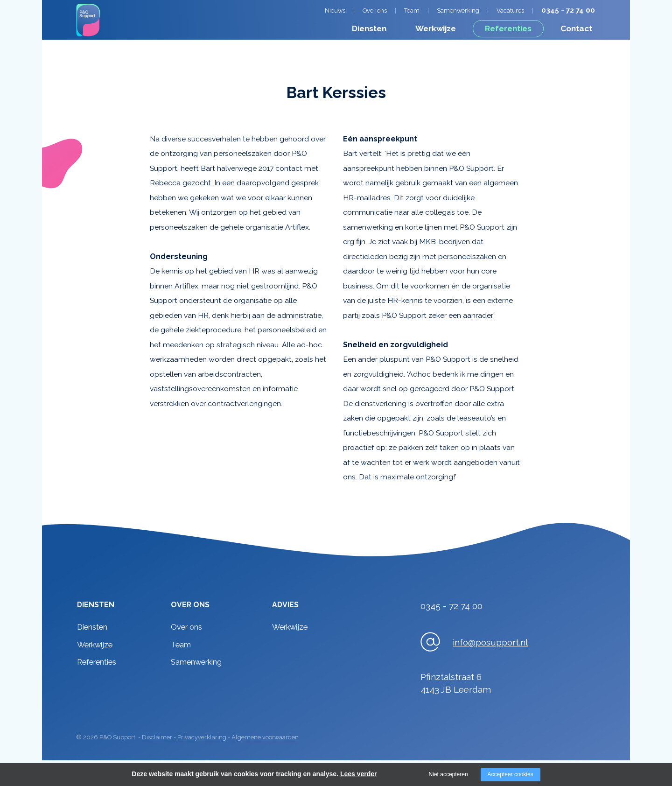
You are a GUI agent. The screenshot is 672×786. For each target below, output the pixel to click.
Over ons (375, 11)
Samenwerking (458, 11)
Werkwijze (436, 28)
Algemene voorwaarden (265, 737)
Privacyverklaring (202, 737)
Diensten (369, 28)
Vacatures (510, 11)
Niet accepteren (448, 774)
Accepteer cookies (511, 774)
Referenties (508, 28)
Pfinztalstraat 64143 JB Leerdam (456, 683)
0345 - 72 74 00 (568, 10)
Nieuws (335, 11)
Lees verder (359, 774)
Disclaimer (157, 737)
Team (412, 11)
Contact (576, 28)
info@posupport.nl (490, 642)
